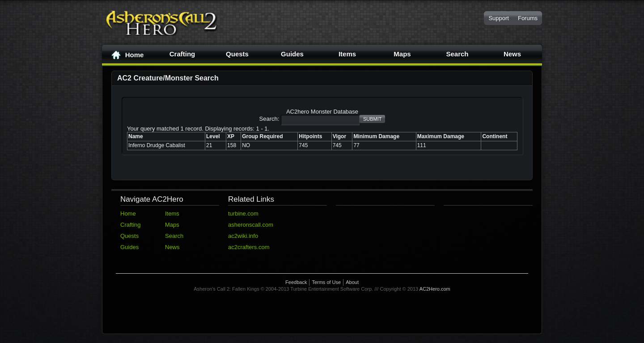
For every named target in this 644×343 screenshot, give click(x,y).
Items (347, 54)
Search (457, 54)
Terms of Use (326, 282)
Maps (402, 54)
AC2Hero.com (435, 289)
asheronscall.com (251, 225)
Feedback (296, 282)
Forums (528, 18)
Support (499, 18)
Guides (292, 54)
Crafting (182, 54)
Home (127, 55)
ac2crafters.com (249, 247)
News (512, 54)
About (352, 282)
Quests (237, 54)
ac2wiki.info (243, 236)
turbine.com (243, 214)
